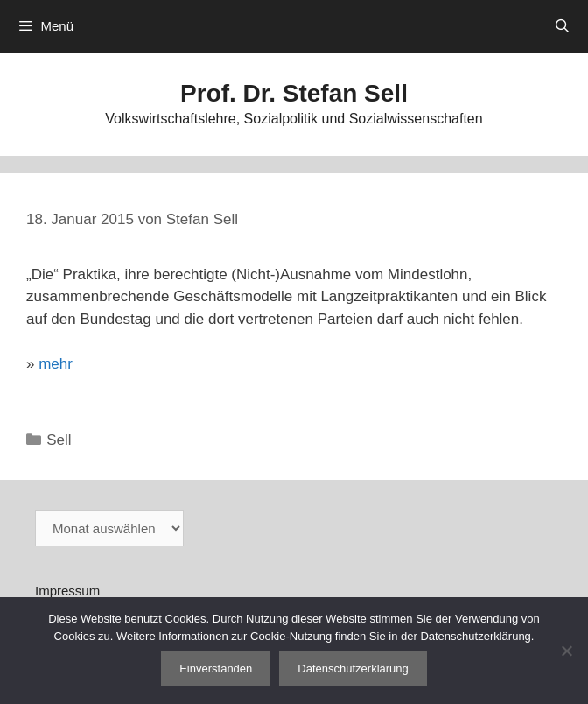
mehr (56, 364)
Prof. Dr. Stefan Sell (294, 93)
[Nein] (566, 651)
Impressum (67, 591)
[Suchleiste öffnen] (562, 26)
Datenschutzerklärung (353, 669)
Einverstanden (216, 669)
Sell (59, 440)
